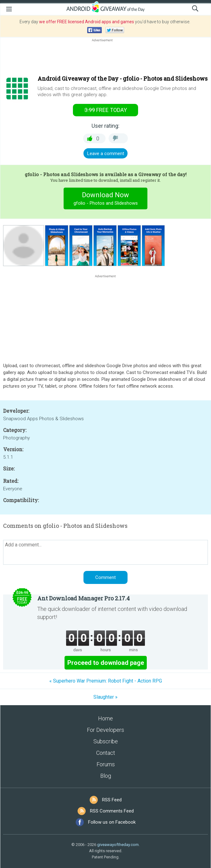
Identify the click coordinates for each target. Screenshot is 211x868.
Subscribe (106, 741)
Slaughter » (105, 697)
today (106, 110)
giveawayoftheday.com (118, 845)
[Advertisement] (105, 58)
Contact (106, 753)
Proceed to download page (106, 663)
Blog (106, 776)
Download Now (106, 199)
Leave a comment (106, 154)
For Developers (105, 730)
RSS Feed (112, 800)
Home (105, 718)
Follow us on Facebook (112, 822)
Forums (106, 764)
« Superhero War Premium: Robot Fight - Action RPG (106, 681)
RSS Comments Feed (112, 811)
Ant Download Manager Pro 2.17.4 (83, 598)
